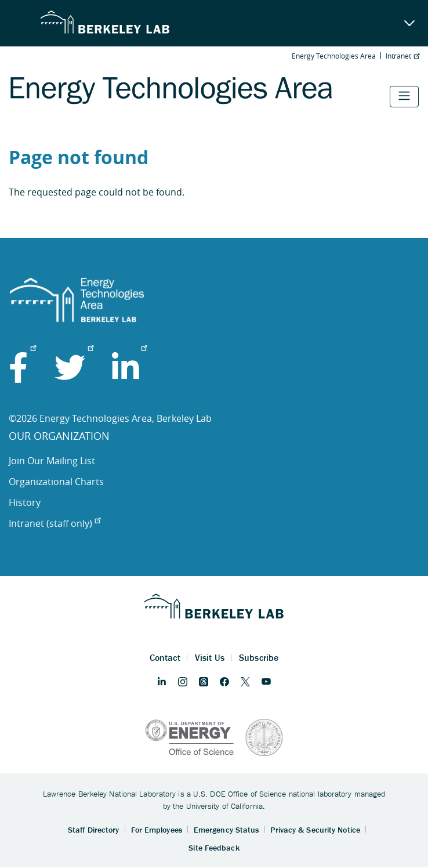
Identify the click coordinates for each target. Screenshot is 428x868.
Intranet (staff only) (55, 523)
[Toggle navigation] (404, 97)
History (25, 502)
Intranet (402, 56)
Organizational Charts (56, 482)
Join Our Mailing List (52, 461)
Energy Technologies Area (334, 56)
